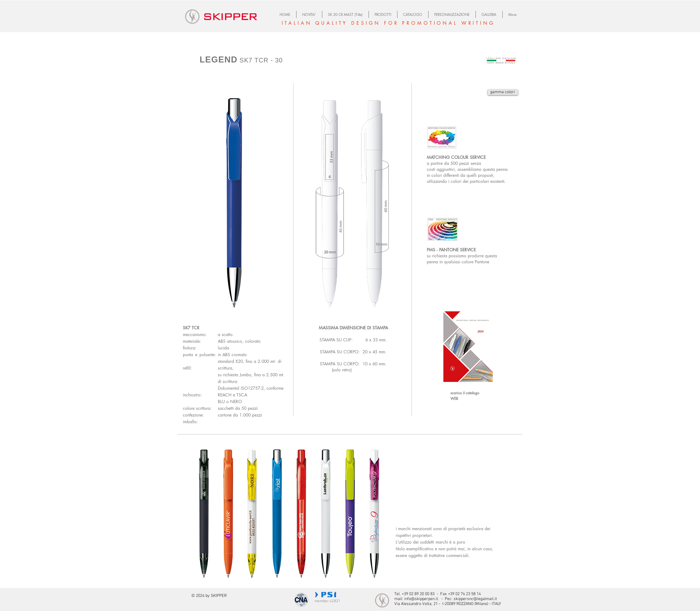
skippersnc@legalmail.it (475, 599)
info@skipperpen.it (421, 599)
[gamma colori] (503, 92)
